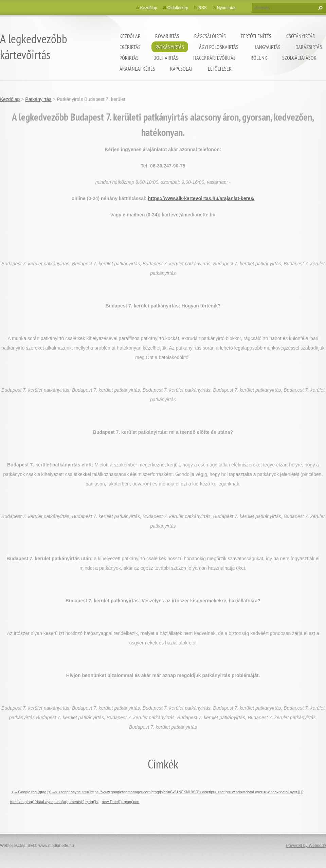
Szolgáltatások (299, 58)
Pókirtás (129, 58)
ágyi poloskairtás (219, 47)
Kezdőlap (130, 36)
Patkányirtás (170, 47)
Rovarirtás (167, 36)
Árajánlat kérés (137, 69)
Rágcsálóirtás (210, 36)
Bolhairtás (166, 58)
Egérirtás (130, 47)
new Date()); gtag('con (121, 802)
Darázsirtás (309, 47)
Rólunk (259, 58)
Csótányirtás (301, 36)
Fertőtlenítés (256, 36)
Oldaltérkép (178, 8)
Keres (320, 8)
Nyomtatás (227, 8)
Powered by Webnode (306, 846)
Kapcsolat (182, 69)
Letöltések (220, 69)
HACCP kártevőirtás (214, 58)
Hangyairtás (267, 47)
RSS (203, 8)
